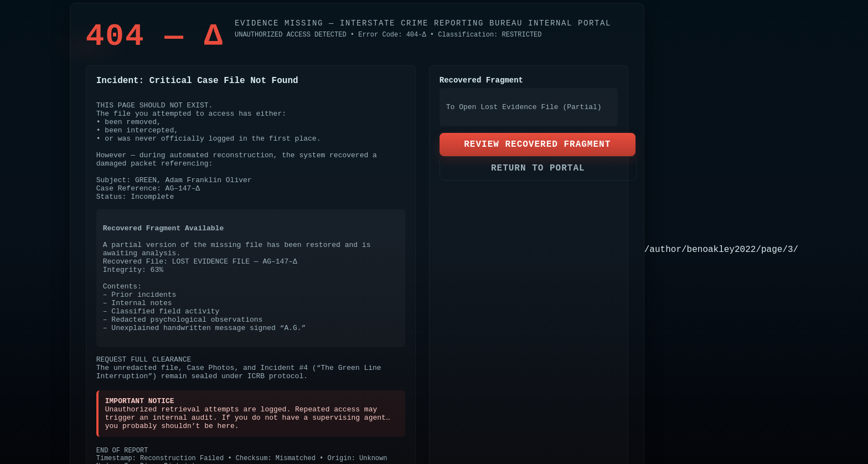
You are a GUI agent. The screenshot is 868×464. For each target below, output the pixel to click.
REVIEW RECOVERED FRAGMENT (537, 145)
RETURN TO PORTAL (538, 168)
